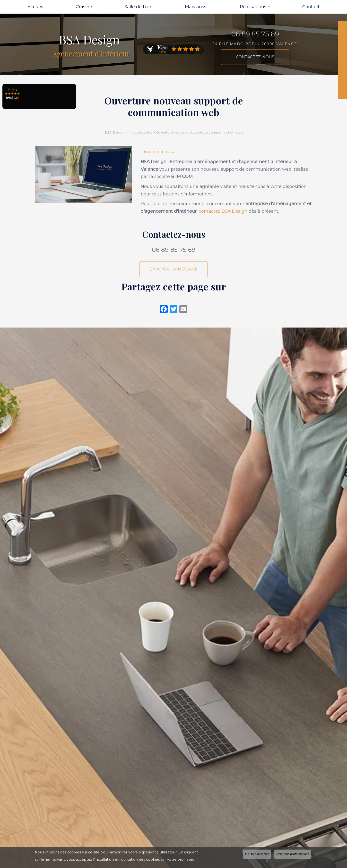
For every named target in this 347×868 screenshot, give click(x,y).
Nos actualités (140, 132)
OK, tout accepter (257, 854)
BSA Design (115, 132)
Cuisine (84, 7)
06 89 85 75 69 (174, 250)
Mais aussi (196, 7)
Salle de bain (139, 7)
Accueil (35, 7)
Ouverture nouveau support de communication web (199, 132)
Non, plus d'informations (293, 854)
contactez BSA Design (223, 211)
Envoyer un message (174, 269)
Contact (311, 7)
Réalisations (255, 7)
